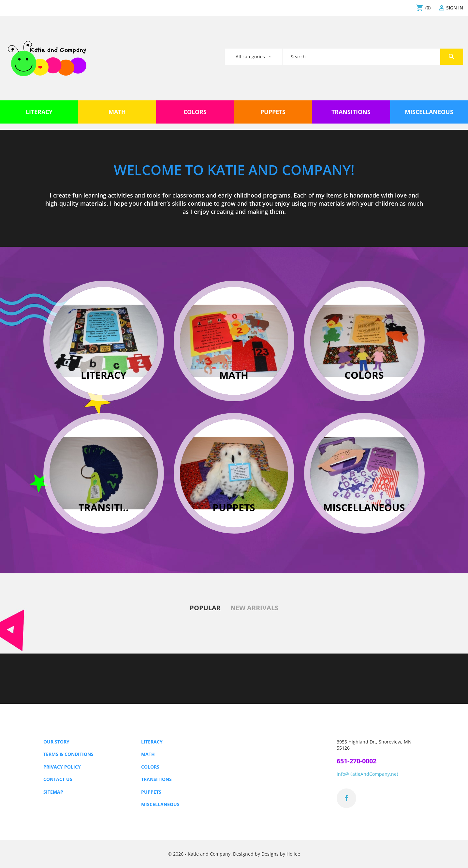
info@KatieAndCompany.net (367, 774)
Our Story (56, 742)
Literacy (152, 742)
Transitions (156, 779)
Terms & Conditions (68, 754)
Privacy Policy (62, 767)
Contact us (58, 779)
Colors (150, 767)
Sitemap (53, 792)
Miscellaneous (160, 804)
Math (148, 754)
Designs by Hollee (281, 854)
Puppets (151, 792)
